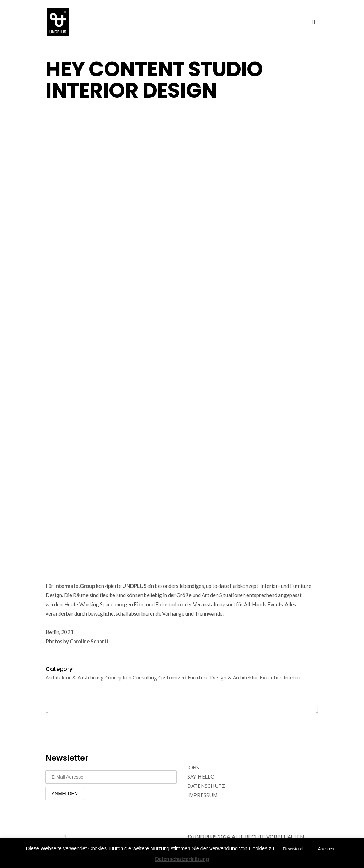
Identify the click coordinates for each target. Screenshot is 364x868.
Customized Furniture (183, 677)
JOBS (193, 767)
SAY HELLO (201, 776)
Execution (271, 677)
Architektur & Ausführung (75, 677)
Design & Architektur (234, 677)
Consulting (145, 677)
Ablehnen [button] (326, 849)
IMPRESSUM (202, 795)
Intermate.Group (75, 586)
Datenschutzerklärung (182, 859)
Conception (118, 677)
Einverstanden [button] (295, 849)
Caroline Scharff (89, 641)
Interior (293, 677)
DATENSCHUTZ (206, 786)
